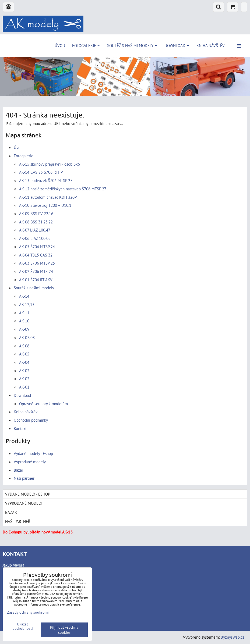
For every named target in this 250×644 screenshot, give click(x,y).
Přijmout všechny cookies (64, 630)
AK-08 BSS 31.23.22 (36, 222)
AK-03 (24, 371)
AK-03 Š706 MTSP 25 (37, 263)
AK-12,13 (27, 304)
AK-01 (24, 387)
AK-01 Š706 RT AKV (36, 280)
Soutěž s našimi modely (132, 45)
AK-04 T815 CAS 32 (36, 255)
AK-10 (24, 321)
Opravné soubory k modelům (43, 404)
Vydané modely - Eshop (33, 453)
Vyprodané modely (30, 462)
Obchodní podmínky (31, 420)
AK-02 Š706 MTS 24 (36, 271)
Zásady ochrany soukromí (28, 612)
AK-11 (24, 313)
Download (177, 45)
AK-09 (24, 329)
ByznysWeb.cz (233, 637)
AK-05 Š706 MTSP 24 (37, 247)
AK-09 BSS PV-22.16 (36, 214)
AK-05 (24, 354)
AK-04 (24, 362)
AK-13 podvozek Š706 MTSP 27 (46, 180)
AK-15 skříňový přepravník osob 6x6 (50, 164)
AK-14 (24, 296)
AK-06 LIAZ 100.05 (35, 238)
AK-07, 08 (27, 337)
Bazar (18, 470)
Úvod (60, 45)
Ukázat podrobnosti (23, 626)
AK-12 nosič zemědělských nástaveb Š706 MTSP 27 (63, 189)
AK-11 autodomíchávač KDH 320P (48, 197)
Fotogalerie (86, 45)
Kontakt (20, 428)
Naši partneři (25, 478)
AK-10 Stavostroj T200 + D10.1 (45, 205)
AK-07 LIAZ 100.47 (35, 230)
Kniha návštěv (211, 45)
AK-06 (24, 346)
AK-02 (24, 379)
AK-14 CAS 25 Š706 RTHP (41, 172)
